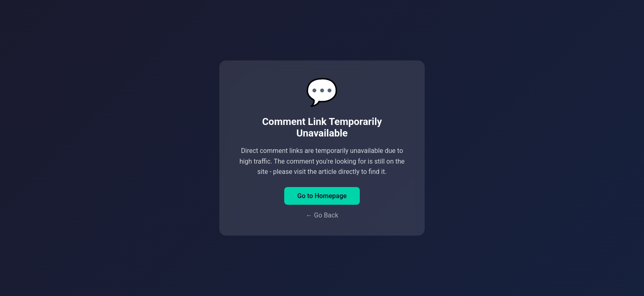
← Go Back (322, 215)
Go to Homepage (322, 196)
